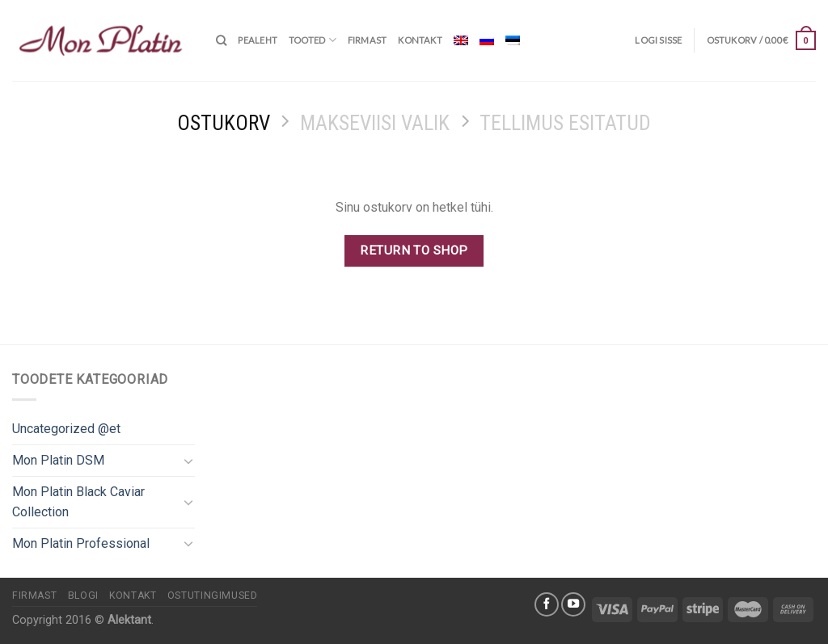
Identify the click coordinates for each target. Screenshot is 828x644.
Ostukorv (224, 123)
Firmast (368, 40)
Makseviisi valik (375, 123)
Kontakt (420, 40)
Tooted (313, 40)
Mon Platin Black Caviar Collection (78, 502)
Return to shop (414, 250)
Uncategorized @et (66, 429)
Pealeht (258, 40)
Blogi (83, 596)
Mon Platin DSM (58, 460)
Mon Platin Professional (81, 543)
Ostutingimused (213, 596)
